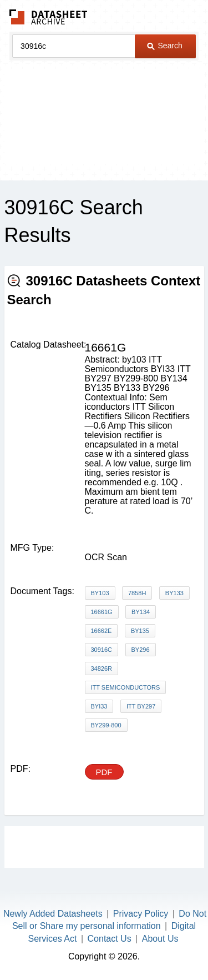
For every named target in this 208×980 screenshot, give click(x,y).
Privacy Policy (141, 914)
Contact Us (110, 939)
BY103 (100, 593)
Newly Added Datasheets (53, 914)
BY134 (141, 612)
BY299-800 (106, 725)
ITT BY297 (141, 706)
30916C (102, 650)
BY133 (174, 593)
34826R (102, 669)
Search (165, 46)
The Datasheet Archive (49, 17)
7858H (137, 593)
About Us (160, 939)
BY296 (141, 650)
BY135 (140, 631)
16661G (102, 612)
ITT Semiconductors (126, 687)
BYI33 (99, 706)
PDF (104, 772)
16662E (102, 631)
